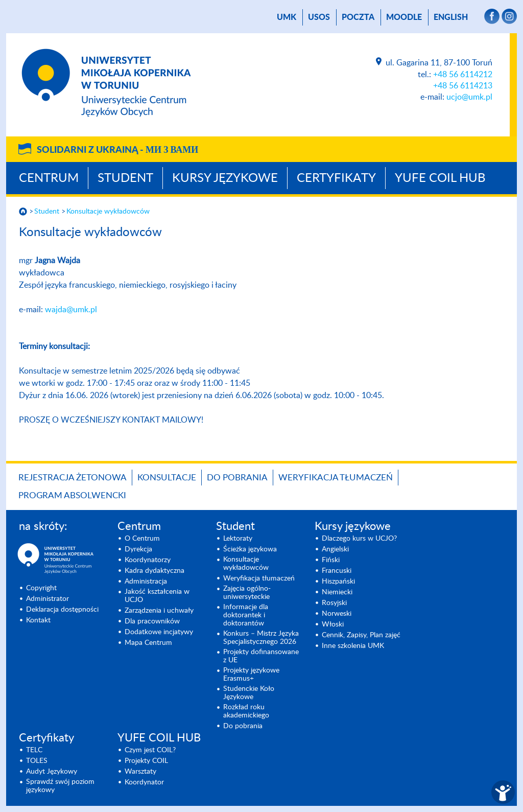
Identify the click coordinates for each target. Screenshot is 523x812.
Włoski (333, 624)
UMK (287, 17)
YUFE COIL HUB (440, 178)
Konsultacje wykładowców (108, 212)
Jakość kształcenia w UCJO (157, 596)
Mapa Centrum (148, 643)
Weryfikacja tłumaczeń (336, 478)
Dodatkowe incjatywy (159, 632)
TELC (34, 750)
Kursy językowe (225, 178)
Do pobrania (237, 478)
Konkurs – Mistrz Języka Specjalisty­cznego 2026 (261, 638)
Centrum (49, 178)
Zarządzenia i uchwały (159, 611)
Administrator (47, 599)
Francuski (337, 571)
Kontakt (38, 620)
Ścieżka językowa (250, 549)
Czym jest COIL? (150, 750)
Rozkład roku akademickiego (246, 711)
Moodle (404, 17)
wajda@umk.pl (71, 310)
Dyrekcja (138, 549)
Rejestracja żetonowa (73, 478)
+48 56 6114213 (463, 86)
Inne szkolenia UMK (353, 646)
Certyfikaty (336, 178)
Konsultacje (167, 478)
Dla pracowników (152, 621)
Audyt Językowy (52, 772)
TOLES (37, 761)
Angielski (335, 549)
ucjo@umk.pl (469, 97)
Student (125, 178)
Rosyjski (334, 603)
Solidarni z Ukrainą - (117, 150)
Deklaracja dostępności (62, 610)
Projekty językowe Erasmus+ (251, 675)
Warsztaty (140, 772)
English (451, 17)
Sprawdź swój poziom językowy (60, 786)
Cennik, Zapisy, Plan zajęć (361, 635)
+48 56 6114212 (463, 75)
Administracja (146, 582)
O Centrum (142, 539)
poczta (358, 17)
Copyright (41, 588)
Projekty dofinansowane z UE (261, 656)
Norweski (337, 614)
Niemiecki (337, 592)
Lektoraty (238, 539)
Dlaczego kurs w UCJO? (359, 539)
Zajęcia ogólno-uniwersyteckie (247, 593)
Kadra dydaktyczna (154, 571)
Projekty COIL (146, 761)
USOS (319, 17)
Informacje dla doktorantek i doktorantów (246, 615)
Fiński (331, 560)
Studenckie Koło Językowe (249, 693)
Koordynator (144, 782)
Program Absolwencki (72, 495)
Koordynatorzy (148, 560)
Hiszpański (338, 582)
